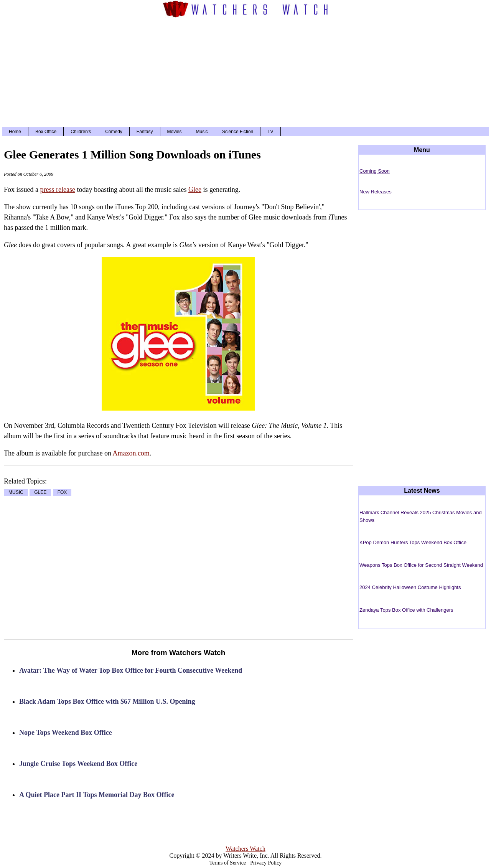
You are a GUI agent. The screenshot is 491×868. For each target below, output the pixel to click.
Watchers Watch (245, 849)
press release (58, 190)
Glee (195, 190)
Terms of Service (228, 863)
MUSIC (16, 492)
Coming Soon (375, 171)
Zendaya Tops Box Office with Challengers (406, 610)
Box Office (46, 132)
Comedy (114, 132)
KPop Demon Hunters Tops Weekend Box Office (413, 542)
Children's (81, 132)
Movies (175, 132)
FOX (62, 492)
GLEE (40, 492)
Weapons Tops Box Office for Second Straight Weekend (421, 565)
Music (202, 132)
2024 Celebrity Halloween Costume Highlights (410, 587)
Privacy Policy (266, 863)
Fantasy (145, 132)
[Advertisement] (245, 71)
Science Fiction (238, 132)
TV (270, 132)
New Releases (376, 192)
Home (15, 132)
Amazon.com (131, 453)
